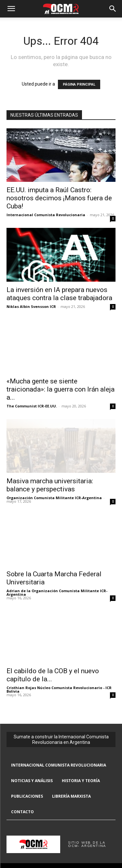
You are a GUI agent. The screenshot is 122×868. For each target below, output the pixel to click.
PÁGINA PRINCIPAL (79, 84)
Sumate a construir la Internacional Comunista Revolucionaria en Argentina (61, 739)
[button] (11, 9)
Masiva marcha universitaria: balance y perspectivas (50, 485)
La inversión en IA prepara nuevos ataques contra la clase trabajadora (59, 294)
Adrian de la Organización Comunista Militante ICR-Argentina (57, 592)
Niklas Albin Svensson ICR (31, 306)
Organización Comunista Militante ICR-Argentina (54, 498)
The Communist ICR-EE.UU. (32, 406)
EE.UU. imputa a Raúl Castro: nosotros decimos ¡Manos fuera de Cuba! (59, 198)
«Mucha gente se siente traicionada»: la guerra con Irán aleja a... (61, 389)
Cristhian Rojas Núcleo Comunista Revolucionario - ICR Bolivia (59, 689)
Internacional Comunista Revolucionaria (46, 215)
